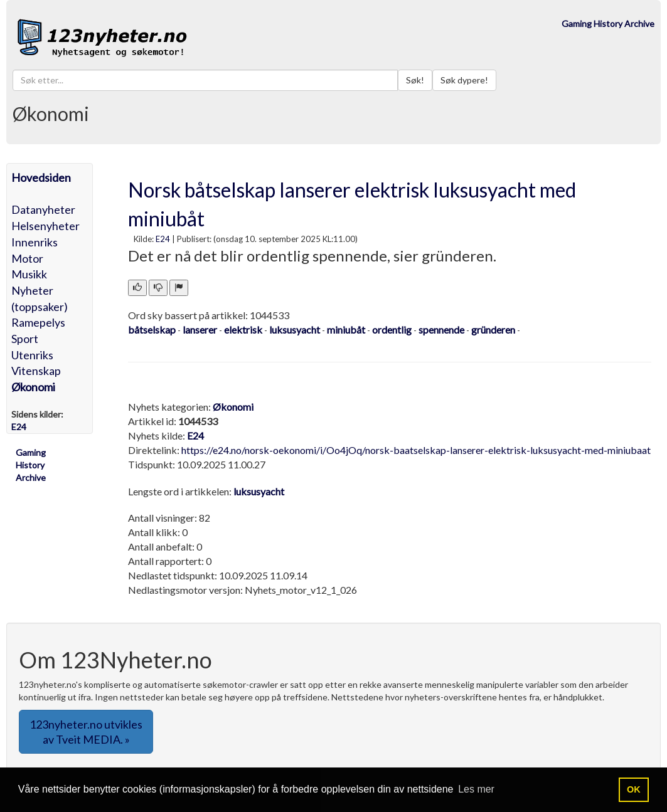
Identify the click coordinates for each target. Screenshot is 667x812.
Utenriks (32, 355)
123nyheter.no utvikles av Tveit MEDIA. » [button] (86, 732)
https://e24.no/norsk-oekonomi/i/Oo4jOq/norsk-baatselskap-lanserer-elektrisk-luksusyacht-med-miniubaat (416, 450)
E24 (163, 239)
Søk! (415, 80)
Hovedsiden (41, 177)
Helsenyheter (45, 226)
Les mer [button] (476, 789)
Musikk (29, 274)
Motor (27, 258)
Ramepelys (38, 322)
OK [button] (634, 789)
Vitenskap (36, 371)
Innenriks (35, 242)
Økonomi (33, 387)
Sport (25, 339)
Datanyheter (43, 209)
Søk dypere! (464, 80)
